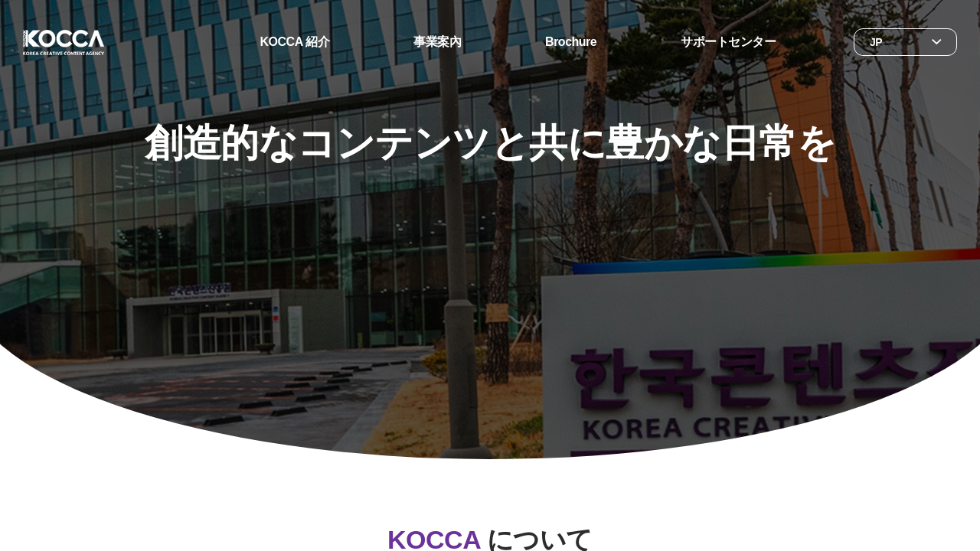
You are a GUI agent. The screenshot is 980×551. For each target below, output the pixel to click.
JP (876, 42)
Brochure (571, 42)
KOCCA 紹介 (295, 42)
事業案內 (437, 42)
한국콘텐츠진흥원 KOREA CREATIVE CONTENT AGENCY (64, 42)
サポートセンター (728, 42)
